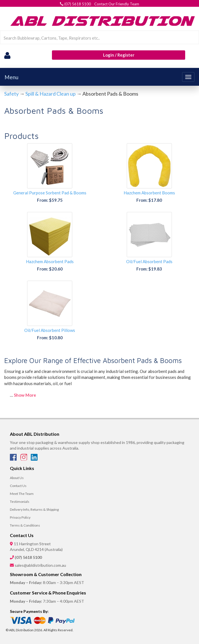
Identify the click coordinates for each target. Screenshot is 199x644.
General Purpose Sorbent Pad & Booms (50, 193)
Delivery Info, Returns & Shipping (34, 509)
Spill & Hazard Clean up (51, 94)
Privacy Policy (20, 517)
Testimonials (20, 502)
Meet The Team (22, 494)
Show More (25, 395)
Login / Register (119, 55)
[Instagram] (24, 459)
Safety (11, 94)
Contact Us (18, 486)
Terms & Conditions (25, 525)
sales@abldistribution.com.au (40, 565)
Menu (11, 77)
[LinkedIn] (34, 459)
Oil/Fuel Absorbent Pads (149, 261)
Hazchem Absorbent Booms (149, 193)
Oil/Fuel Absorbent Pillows (50, 330)
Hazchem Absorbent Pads (50, 261)
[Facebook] (14, 459)
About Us (17, 478)
